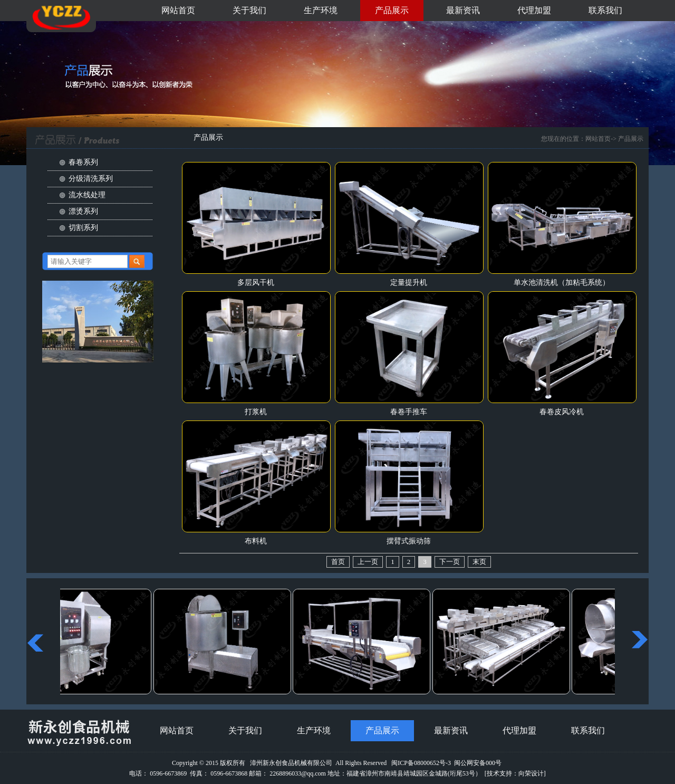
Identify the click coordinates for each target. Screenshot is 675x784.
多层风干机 (256, 283)
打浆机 (256, 412)
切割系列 (83, 228)
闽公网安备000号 (478, 763)
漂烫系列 (83, 211)
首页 (338, 562)
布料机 (256, 541)
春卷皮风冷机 (562, 412)
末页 (479, 562)
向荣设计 (531, 773)
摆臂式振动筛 (409, 541)
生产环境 (321, 10)
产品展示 (392, 10)
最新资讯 (463, 10)
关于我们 (249, 10)
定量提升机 (409, 283)
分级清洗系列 (91, 179)
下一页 (450, 562)
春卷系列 (83, 162)
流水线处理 (87, 195)
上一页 (368, 562)
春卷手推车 (409, 412)
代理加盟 (534, 10)
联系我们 (605, 10)
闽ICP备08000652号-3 (421, 763)
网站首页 (178, 10)
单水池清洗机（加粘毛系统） (562, 283)
